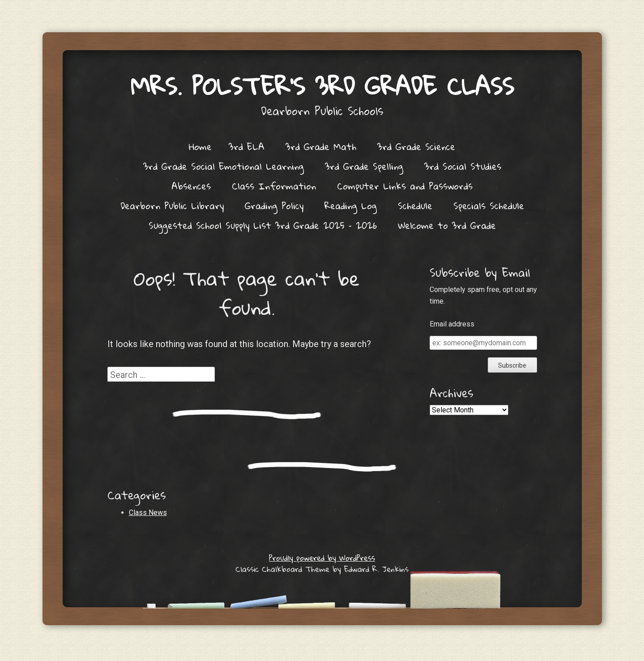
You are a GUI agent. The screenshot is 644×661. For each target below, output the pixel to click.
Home (200, 146)
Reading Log (351, 206)
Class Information (274, 186)
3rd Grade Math (321, 146)
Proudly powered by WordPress (322, 558)
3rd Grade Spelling (364, 166)
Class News (148, 513)
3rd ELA (247, 146)
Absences (191, 186)
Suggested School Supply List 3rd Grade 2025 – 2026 (263, 225)
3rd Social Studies (463, 166)
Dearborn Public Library (172, 206)
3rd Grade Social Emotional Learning (224, 166)
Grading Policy (274, 206)
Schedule (415, 206)
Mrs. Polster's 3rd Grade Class (322, 86)
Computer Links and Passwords (405, 186)
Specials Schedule (489, 206)
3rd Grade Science (416, 146)
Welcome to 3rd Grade (447, 225)
